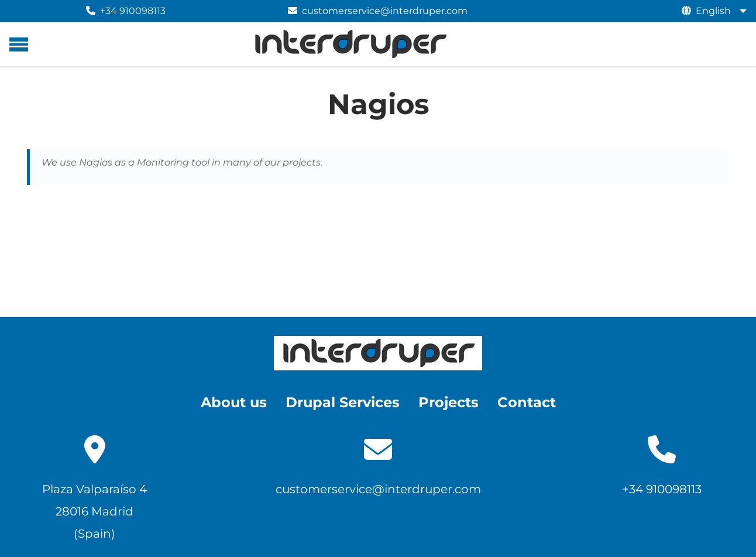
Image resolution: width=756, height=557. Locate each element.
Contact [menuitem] (527, 402)
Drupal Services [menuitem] (343, 402)
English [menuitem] (713, 11)
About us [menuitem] (234, 402)
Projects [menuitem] (449, 402)
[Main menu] (19, 44)
